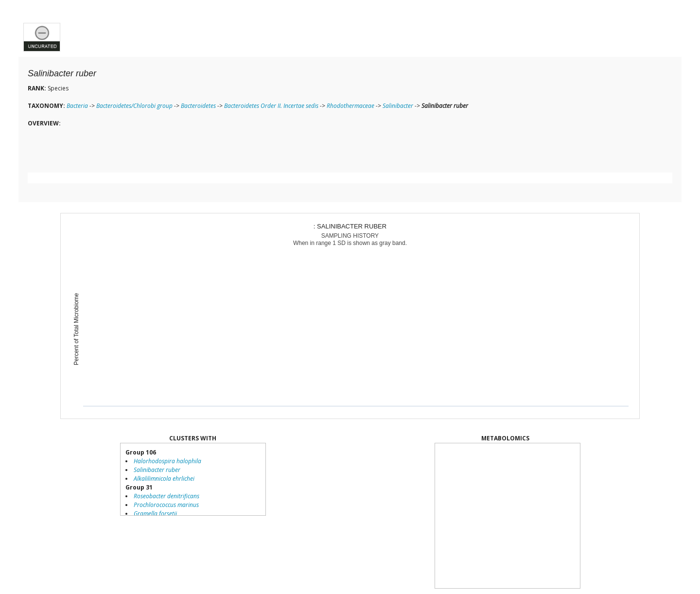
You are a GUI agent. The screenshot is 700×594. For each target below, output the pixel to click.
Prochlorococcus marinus (166, 505)
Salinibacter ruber (157, 470)
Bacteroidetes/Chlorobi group (134, 106)
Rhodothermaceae (350, 106)
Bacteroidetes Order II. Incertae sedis (271, 106)
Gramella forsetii (155, 514)
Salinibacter (398, 106)
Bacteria (77, 106)
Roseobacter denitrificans (166, 496)
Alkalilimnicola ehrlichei (164, 479)
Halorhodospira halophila (167, 461)
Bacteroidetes (198, 106)
